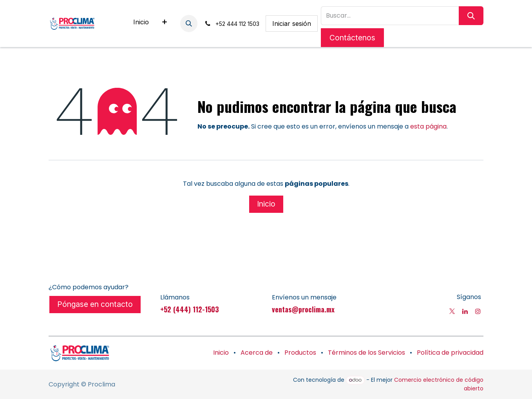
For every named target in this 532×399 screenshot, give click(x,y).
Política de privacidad (450, 353)
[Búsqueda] (471, 16)
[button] (189, 24)
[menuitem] (141, 24)
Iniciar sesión (292, 24)
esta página (428, 126)
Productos (300, 353)
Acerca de (257, 353)
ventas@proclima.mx (303, 309)
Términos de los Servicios (366, 353)
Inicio (266, 204)
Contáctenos (352, 38)
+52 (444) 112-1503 (190, 309)
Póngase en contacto (95, 304)
